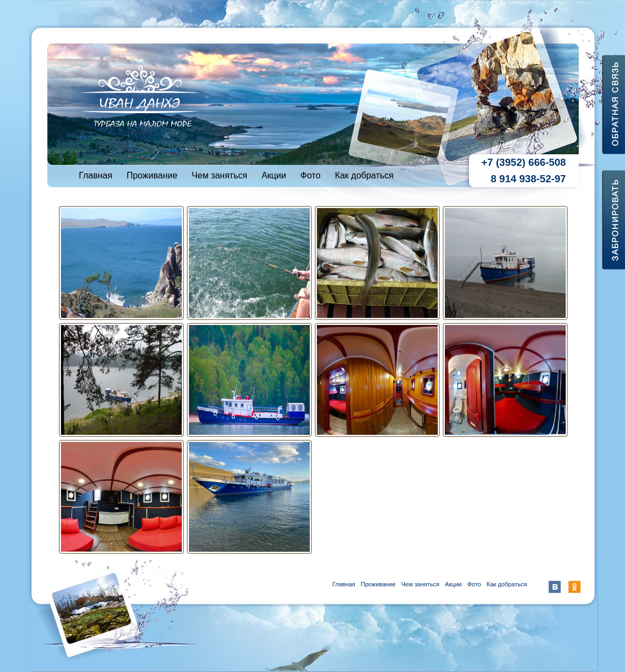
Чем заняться (219, 175)
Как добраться (364, 175)
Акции (274, 175)
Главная (96, 175)
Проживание (152, 175)
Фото (311, 175)
